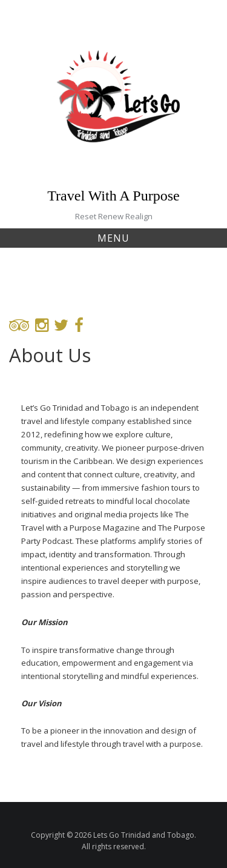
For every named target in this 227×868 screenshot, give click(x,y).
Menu (113, 238)
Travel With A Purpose (113, 196)
